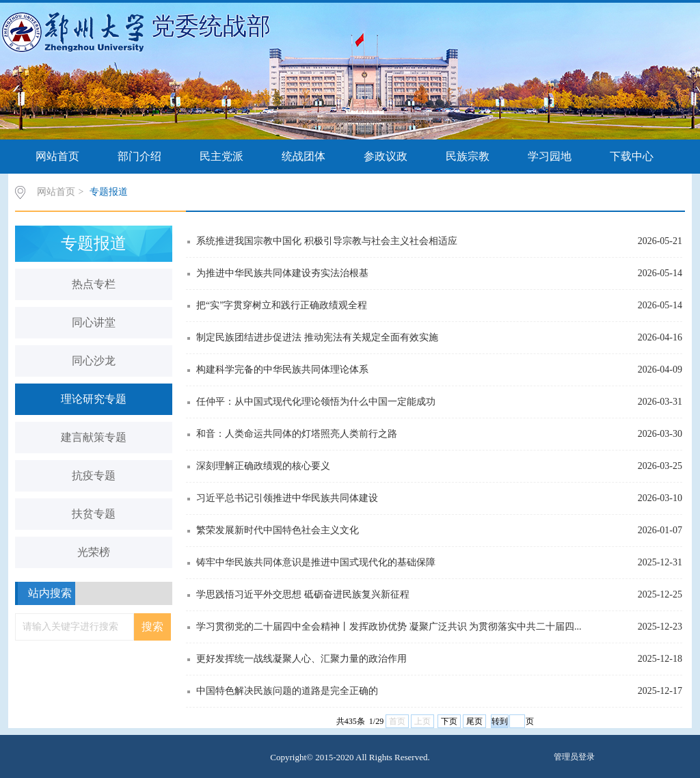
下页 (449, 721)
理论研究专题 (94, 399)
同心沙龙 (94, 361)
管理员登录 (574, 757)
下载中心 (632, 156)
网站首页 (57, 156)
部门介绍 (139, 156)
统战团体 (304, 156)
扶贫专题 (94, 514)
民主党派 (221, 156)
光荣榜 (94, 552)
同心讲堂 (94, 322)
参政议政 (386, 156)
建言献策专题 (94, 437)
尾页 (474, 721)
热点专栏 (94, 284)
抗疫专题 (94, 475)
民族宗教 (468, 156)
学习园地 (550, 156)
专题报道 (109, 192)
